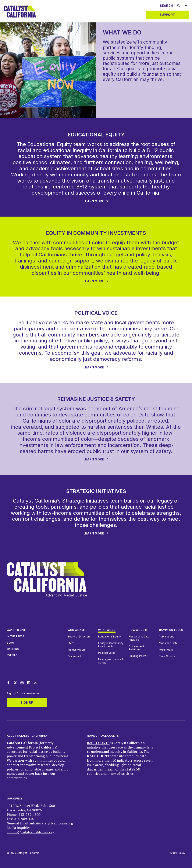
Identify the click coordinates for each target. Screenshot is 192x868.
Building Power (138, 656)
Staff (71, 643)
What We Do (107, 630)
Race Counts (167, 656)
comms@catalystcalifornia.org (31, 832)
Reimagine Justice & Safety (111, 661)
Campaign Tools (171, 630)
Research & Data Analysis (139, 638)
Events (12, 655)
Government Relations (136, 648)
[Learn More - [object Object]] (96, 201)
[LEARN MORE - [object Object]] (96, 281)
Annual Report (76, 650)
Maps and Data (168, 643)
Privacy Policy (177, 853)
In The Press (15, 636)
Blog (10, 643)
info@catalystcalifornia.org (51, 823)
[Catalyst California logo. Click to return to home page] (20, 19)
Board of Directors (79, 637)
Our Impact (74, 656)
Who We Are (76, 630)
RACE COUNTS (98, 743)
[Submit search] (179, 5)
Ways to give (16, 630)
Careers (13, 649)
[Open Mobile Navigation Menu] (186, 6)
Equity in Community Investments (111, 645)
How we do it (138, 630)
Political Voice (107, 653)
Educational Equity (109, 637)
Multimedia (166, 650)
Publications (167, 637)
